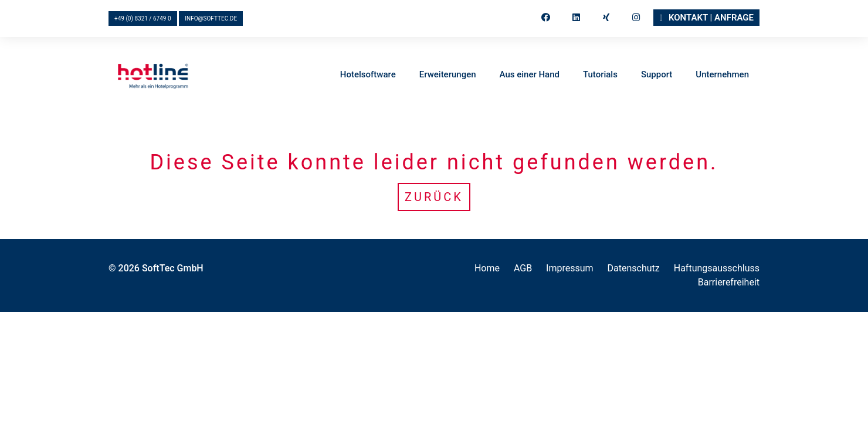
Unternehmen (722, 75)
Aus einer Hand (530, 75)
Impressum (570, 268)
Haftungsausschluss (717, 268)
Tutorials (600, 75)
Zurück (434, 197)
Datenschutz (634, 268)
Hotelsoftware (368, 75)
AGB (523, 268)
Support (657, 75)
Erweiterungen (448, 75)
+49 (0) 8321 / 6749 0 (143, 18)
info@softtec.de (211, 18)
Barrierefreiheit (729, 282)
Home (487, 268)
